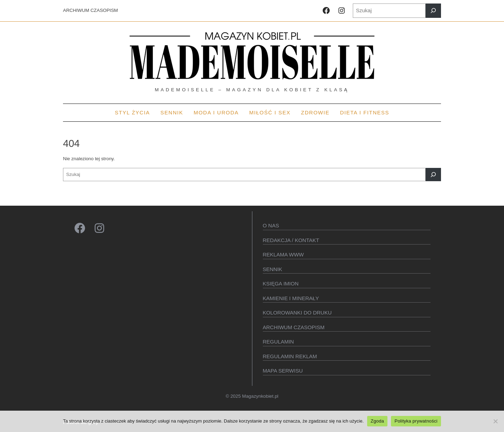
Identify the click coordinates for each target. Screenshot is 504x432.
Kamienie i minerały (291, 298)
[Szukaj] (433, 11)
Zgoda (377, 421)
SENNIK (273, 269)
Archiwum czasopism (294, 327)
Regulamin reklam (290, 356)
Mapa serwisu (283, 371)
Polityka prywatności (416, 421)
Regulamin (278, 342)
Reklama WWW (283, 254)
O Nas (271, 225)
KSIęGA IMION (281, 284)
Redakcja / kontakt (291, 240)
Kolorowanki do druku (297, 313)
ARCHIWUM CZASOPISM (90, 10)
